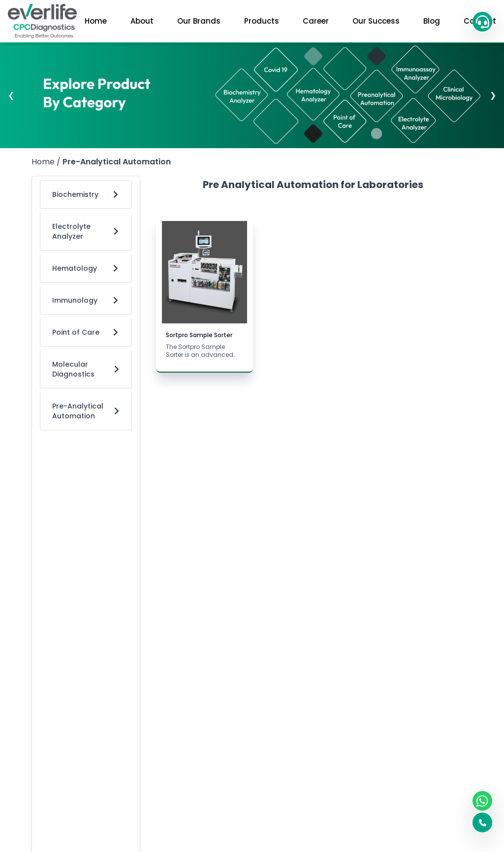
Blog (432, 21)
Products (262, 21)
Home (96, 21)
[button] (482, 22)
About (142, 21)
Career (316, 21)
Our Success (376, 21)
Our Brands (199, 21)
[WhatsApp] (482, 801)
